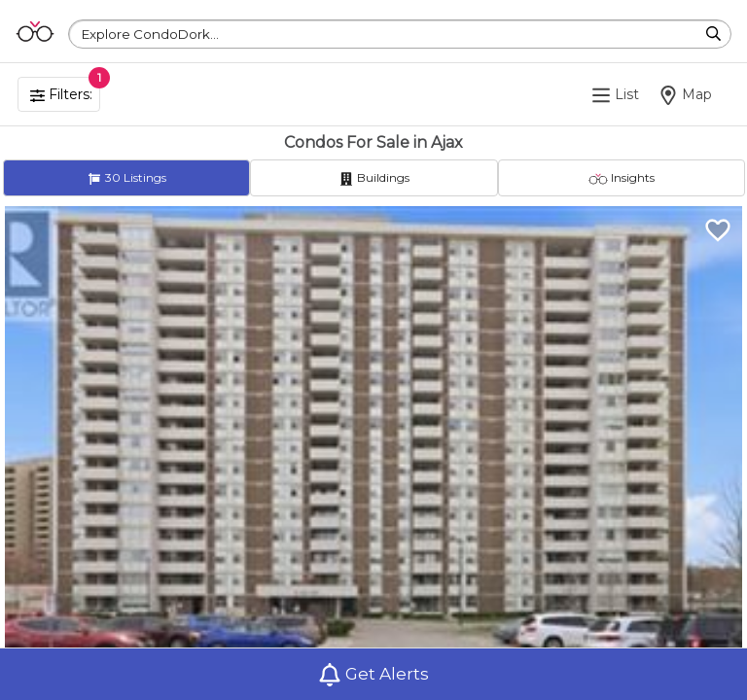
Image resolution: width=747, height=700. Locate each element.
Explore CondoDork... (150, 34)
